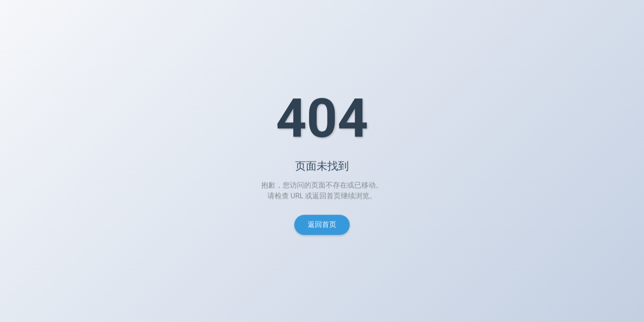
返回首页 (322, 226)
